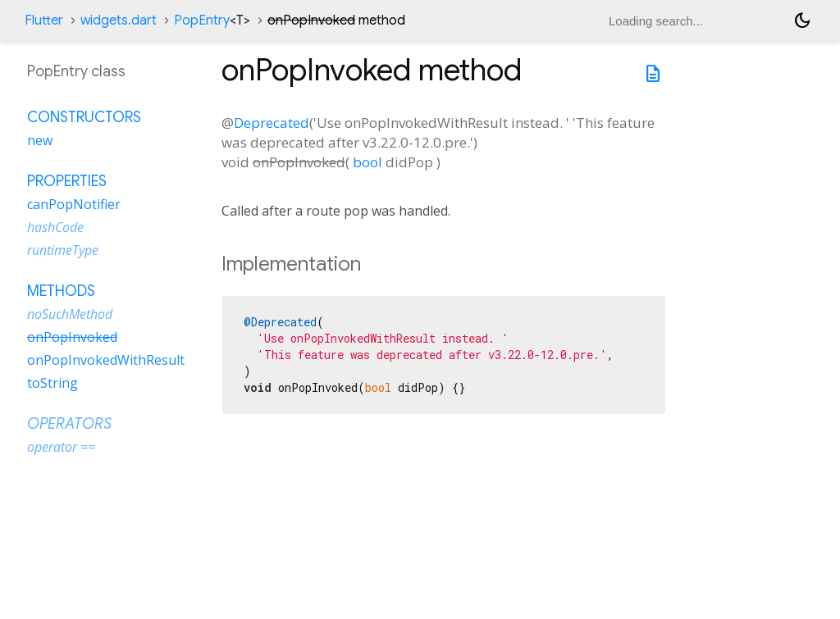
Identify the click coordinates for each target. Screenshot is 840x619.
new (40, 140)
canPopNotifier (74, 204)
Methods (61, 291)
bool (367, 162)
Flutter (44, 20)
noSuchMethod (70, 314)
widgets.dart (119, 20)
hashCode (55, 227)
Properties (67, 181)
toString (52, 383)
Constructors (84, 117)
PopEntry (212, 20)
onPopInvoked (72, 337)
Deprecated (272, 123)
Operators (69, 424)
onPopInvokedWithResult (106, 360)
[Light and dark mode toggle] (802, 20)
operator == (61, 447)
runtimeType (63, 250)
